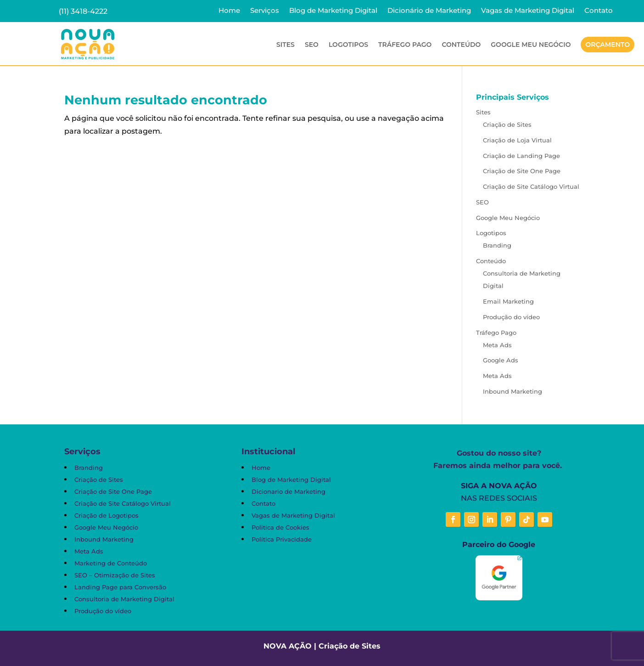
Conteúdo (461, 45)
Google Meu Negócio (531, 45)
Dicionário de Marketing (429, 11)
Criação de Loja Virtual (517, 140)
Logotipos (348, 45)
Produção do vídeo (511, 317)
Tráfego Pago (405, 45)
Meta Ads (497, 345)
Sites (286, 45)
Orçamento (608, 45)
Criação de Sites (507, 124)
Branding (497, 245)
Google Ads (501, 360)
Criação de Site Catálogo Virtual (531, 186)
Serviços (265, 11)
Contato (599, 11)
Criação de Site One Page (522, 171)
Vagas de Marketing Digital (528, 11)
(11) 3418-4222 (83, 11)
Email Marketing (508, 301)
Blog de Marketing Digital (333, 11)
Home (229, 11)
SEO (312, 45)
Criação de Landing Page (521, 156)
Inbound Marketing (512, 391)
